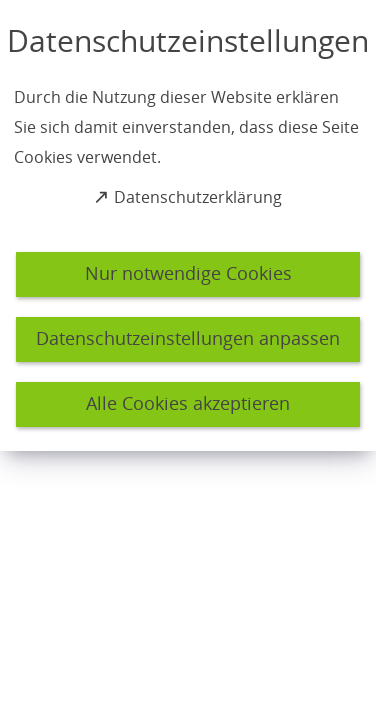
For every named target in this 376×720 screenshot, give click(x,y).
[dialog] (188, 225)
